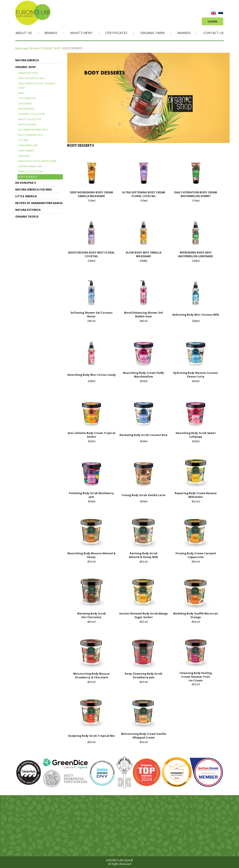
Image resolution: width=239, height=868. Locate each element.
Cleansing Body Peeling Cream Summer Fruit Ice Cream (196, 677)
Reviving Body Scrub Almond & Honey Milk (143, 555)
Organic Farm (152, 33)
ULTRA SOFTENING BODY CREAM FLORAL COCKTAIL (143, 194)
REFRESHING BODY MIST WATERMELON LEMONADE (196, 254)
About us (24, 33)
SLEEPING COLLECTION (32, 114)
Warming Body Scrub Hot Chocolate (91, 615)
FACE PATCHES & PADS (31, 78)
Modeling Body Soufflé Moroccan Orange (196, 615)
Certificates (116, 33)
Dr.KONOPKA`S (26, 183)
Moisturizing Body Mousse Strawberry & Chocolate (91, 676)
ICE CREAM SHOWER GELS (33, 130)
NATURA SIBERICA (27, 60)
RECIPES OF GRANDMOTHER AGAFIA (39, 203)
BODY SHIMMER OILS (30, 135)
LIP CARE (23, 140)
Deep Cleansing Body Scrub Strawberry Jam (143, 676)
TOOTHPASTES (27, 98)
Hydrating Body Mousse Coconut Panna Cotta (196, 375)
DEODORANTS (26, 109)
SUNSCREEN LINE (28, 145)
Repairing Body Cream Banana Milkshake (196, 495)
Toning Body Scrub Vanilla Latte (143, 495)
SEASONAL (24, 156)
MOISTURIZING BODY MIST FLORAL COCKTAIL (91, 254)
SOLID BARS (25, 103)
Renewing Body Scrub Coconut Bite (143, 435)
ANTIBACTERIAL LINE (30, 166)
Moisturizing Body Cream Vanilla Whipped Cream (144, 736)
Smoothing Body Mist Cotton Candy (91, 375)
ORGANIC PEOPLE (27, 217)
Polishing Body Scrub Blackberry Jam (91, 495)
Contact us (214, 33)
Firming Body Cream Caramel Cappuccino (196, 555)
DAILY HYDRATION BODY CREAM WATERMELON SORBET (196, 194)
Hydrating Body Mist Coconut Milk (196, 315)
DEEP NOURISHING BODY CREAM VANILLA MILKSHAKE (91, 194)
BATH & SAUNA (27, 124)
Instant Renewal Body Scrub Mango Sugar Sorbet (144, 615)
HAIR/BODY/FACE (28, 73)
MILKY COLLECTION (30, 119)
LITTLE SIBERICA (26, 196)
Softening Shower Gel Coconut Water (91, 315)
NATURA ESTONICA (28, 210)
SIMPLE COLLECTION (30, 171)
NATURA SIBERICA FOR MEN (33, 190)
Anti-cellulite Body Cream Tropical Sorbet (91, 435)
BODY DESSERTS (73, 48)
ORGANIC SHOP (51, 48)
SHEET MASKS (26, 151)
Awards (184, 33)
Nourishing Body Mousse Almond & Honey (91, 555)
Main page (22, 48)
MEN (21, 93)
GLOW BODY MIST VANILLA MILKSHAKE (143, 254)
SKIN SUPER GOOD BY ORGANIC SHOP (37, 86)
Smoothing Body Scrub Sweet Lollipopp (196, 435)
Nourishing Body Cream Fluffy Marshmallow (143, 375)
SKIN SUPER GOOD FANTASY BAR (37, 161)
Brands (51, 33)
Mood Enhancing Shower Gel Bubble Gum (143, 315)
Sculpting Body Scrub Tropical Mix (91, 736)
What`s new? (81, 33)
